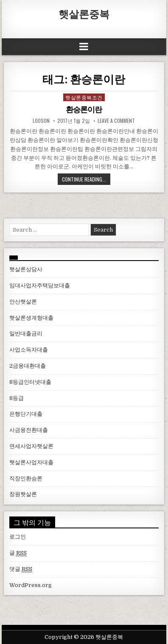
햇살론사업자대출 (31, 462)
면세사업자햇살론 (31, 446)
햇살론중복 (84, 14)
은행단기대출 (26, 414)
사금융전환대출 (29, 430)
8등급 (17, 398)
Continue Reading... (84, 179)
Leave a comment (116, 121)
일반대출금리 (26, 333)
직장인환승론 (26, 478)
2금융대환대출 (28, 366)
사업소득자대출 (29, 350)
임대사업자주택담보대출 (40, 285)
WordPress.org (31, 585)
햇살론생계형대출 (31, 318)
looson (41, 121)
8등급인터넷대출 (30, 382)
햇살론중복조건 (84, 97)
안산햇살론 (23, 302)
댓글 (21, 569)
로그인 (18, 537)
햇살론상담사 (26, 269)
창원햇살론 (23, 494)
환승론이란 (84, 109)
